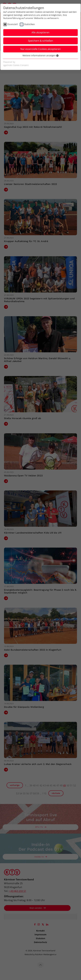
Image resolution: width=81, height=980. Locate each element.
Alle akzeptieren (40, 32)
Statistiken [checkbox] (29, 24)
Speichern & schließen (40, 41)
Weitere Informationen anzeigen (40, 55)
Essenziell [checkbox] (13, 24)
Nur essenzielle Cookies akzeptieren (41, 49)
